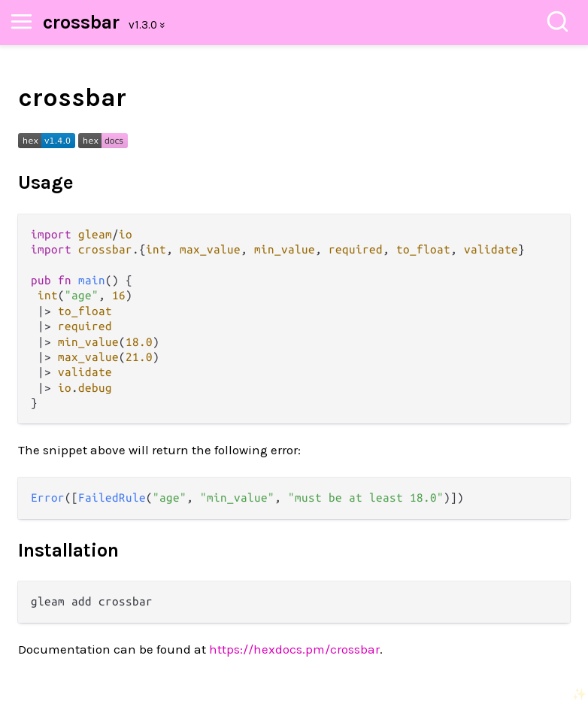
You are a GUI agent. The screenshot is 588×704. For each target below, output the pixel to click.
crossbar (81, 22)
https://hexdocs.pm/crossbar (294, 649)
